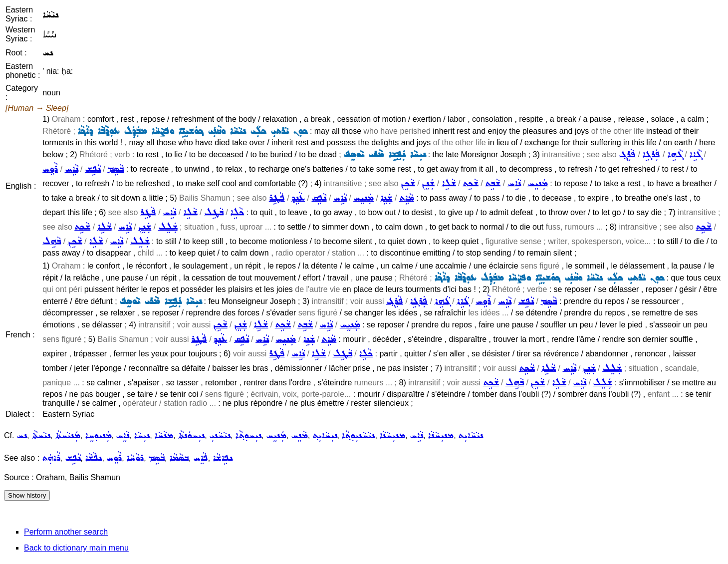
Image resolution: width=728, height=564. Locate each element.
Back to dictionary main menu (76, 548)
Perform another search (66, 532)
